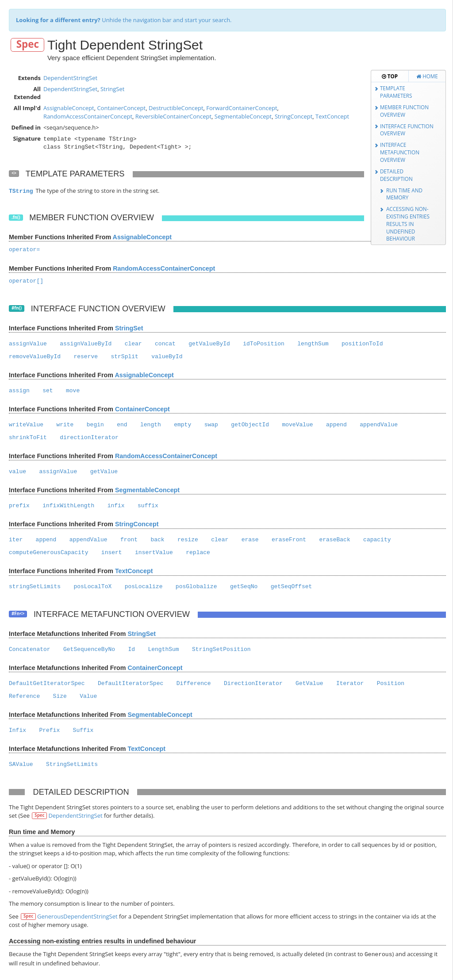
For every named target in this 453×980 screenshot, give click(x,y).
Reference (24, 696)
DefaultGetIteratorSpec (47, 683)
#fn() (17, 308)
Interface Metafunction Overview (400, 152)
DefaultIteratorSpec (131, 683)
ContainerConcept (121, 108)
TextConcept (332, 116)
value (17, 472)
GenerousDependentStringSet (77, 916)
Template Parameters (396, 92)
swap (211, 425)
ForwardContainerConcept (242, 108)
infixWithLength (68, 506)
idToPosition (264, 344)
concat (165, 344)
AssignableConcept (69, 108)
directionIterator (89, 438)
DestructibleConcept (176, 108)
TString (21, 191)
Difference (194, 683)
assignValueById (86, 344)
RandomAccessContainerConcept (88, 116)
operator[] (26, 281)
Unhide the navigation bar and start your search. (124, 20)
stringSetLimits (35, 587)
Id (131, 649)
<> (14, 173)
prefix (19, 506)
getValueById (209, 344)
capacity (377, 540)
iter (16, 540)
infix (116, 506)
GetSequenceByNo (89, 649)
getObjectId (250, 425)
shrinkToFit (28, 438)
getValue (104, 472)
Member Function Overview (404, 111)
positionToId (362, 344)
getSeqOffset (292, 587)
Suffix (83, 730)
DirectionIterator (253, 683)
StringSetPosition (221, 649)
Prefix (49, 730)
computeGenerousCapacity (48, 553)
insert (112, 553)
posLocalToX (92, 587)
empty (182, 425)
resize (188, 540)
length (151, 425)
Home (427, 76)
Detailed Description (396, 175)
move (73, 391)
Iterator (350, 683)
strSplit (124, 357)
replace (198, 553)
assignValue (28, 344)
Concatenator (30, 649)
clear (133, 344)
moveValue (297, 425)
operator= (24, 250)
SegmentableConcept (243, 116)
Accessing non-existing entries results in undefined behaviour (408, 224)
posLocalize (144, 587)
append (336, 425)
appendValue (379, 425)
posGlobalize (196, 587)
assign (19, 391)
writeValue (26, 425)
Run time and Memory (404, 194)
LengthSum (163, 649)
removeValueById (35, 357)
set (48, 391)
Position (391, 683)
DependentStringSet (70, 78)
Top (390, 76)
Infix (17, 730)
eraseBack (334, 540)
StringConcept (294, 116)
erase (250, 540)
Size (60, 696)
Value (88, 696)
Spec (28, 44)
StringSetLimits (72, 764)
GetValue (309, 683)
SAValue (21, 764)
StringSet (112, 89)
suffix (148, 506)
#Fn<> (18, 614)
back (157, 540)
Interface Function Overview (407, 130)
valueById (167, 357)
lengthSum (313, 344)
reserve (86, 357)
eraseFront (289, 540)
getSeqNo (244, 587)
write (65, 425)
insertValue (154, 553)
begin (95, 425)
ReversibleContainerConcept (173, 116)
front (129, 540)
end (122, 425)
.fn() (16, 217)
